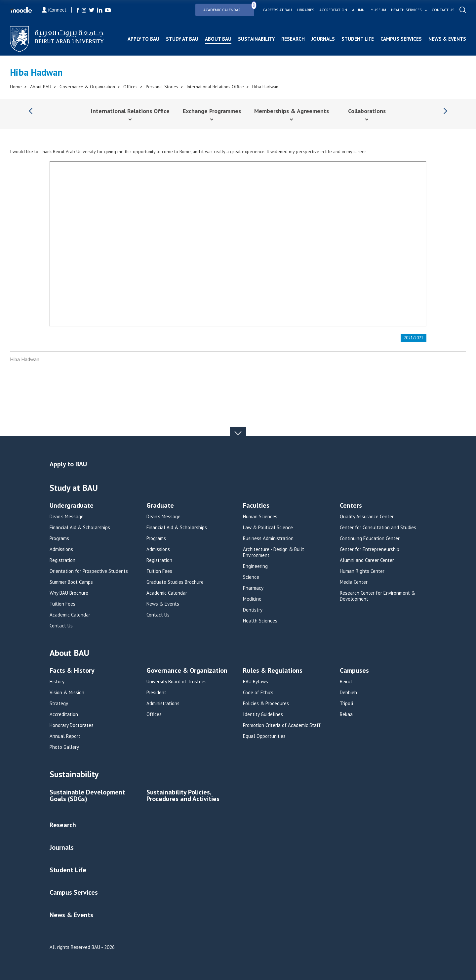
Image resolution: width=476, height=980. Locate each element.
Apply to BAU (143, 39)
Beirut (346, 682)
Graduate (160, 506)
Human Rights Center (362, 571)
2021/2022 (414, 338)
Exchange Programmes (212, 111)
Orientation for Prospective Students (89, 571)
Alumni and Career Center (367, 560)
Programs (59, 538)
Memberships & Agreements (292, 111)
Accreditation (333, 10)
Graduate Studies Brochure (175, 582)
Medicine (252, 599)
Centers (351, 506)
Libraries (306, 10)
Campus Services (401, 39)
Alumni (359, 10)
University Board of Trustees (177, 682)
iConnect (54, 10)
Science (251, 577)
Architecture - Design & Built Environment (274, 552)
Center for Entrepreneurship (370, 549)
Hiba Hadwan (265, 87)
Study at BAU (182, 39)
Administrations (163, 703)
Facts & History (72, 671)
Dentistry (253, 610)
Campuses (354, 671)
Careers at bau (277, 10)
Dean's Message (67, 517)
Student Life (358, 39)
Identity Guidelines (263, 714)
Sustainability (256, 39)
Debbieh (348, 693)
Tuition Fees (62, 604)
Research (293, 39)
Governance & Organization (87, 87)
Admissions (61, 549)
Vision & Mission (67, 693)
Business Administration (268, 538)
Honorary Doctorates (72, 725)
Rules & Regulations (273, 671)
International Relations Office (215, 87)
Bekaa (346, 714)
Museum (378, 10)
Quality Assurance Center (367, 517)
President (156, 693)
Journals (323, 39)
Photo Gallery (64, 747)
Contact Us (61, 626)
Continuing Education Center (370, 538)
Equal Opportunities (264, 736)
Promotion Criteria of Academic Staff (282, 725)
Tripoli (346, 703)
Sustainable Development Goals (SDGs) (87, 796)
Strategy (59, 703)
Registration (62, 560)
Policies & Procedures (266, 703)
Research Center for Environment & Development (377, 596)
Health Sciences (260, 621)
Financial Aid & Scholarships (80, 528)
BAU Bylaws (256, 682)
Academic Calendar (229, 8)
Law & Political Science (268, 528)
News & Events (447, 39)
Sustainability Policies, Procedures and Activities (183, 796)
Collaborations (367, 111)
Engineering (255, 566)
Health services (406, 10)
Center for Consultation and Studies (378, 528)
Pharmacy (253, 588)
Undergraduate (72, 506)
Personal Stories (162, 87)
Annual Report (65, 736)
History (57, 682)
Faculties (256, 506)
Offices (130, 87)
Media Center (354, 582)
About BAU (218, 39)
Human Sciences (260, 517)
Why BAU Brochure (69, 593)
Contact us (443, 10)
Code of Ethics (258, 693)
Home (16, 87)
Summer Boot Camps (71, 582)
